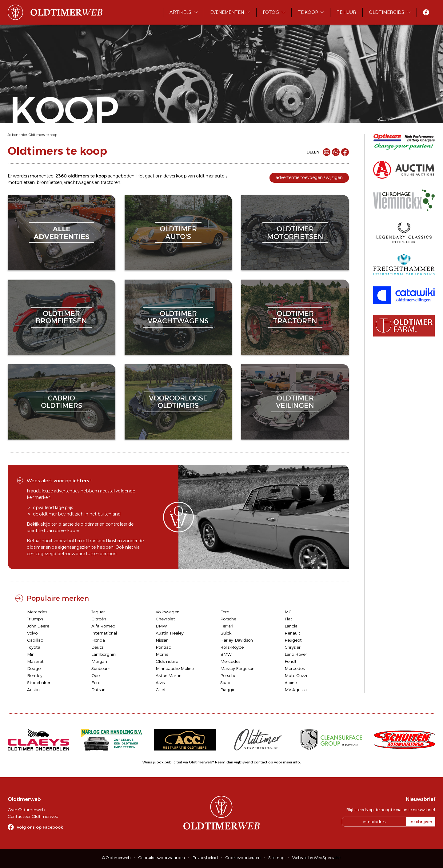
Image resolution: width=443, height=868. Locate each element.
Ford (225, 612)
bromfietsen (49, 182)
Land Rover (296, 654)
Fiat (288, 619)
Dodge (34, 668)
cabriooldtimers (62, 402)
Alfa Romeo (103, 626)
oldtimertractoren (295, 317)
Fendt (291, 661)
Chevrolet (165, 619)
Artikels (180, 12)
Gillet (161, 690)
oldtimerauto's (178, 233)
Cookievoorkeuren (243, 858)
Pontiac (163, 647)
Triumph (35, 619)
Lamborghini (104, 654)
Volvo (32, 633)
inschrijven (421, 822)
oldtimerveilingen (295, 402)
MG (288, 612)
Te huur (346, 12)
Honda (98, 640)
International (104, 633)
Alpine (291, 683)
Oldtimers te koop (43, 135)
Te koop (308, 12)
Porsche (228, 619)
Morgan (99, 661)
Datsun (98, 690)
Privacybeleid (205, 858)
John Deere (38, 626)
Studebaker (39, 683)
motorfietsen (21, 182)
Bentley (35, 675)
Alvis (160, 683)
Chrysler (293, 647)
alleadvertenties (62, 233)
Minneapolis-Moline (175, 668)
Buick (226, 633)
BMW (161, 626)
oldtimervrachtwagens (178, 317)
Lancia (291, 626)
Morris (162, 654)
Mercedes (37, 612)
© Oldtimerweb (116, 858)
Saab (225, 683)
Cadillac (35, 640)
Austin (33, 690)
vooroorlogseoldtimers (178, 402)
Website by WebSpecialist (317, 858)
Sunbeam (101, 668)
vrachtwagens (79, 182)
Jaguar (98, 612)
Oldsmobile (167, 661)
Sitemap (276, 858)
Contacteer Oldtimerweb (33, 816)
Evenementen (227, 12)
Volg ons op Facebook (40, 827)
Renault (292, 633)
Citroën (99, 619)
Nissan (162, 640)
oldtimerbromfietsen (61, 317)
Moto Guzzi (296, 675)
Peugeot (293, 640)
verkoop (178, 176)
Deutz (97, 647)
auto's (221, 176)
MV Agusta (296, 690)
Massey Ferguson (237, 668)
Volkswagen (168, 612)
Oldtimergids (387, 12)
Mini (31, 654)
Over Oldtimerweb (26, 810)
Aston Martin (169, 675)
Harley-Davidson (237, 640)
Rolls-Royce (232, 647)
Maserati (36, 661)
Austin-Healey (170, 633)
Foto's (271, 12)
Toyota (34, 647)
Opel (96, 675)
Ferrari (227, 626)
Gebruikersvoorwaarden (162, 858)
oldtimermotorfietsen (295, 233)
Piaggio (228, 690)
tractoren (110, 182)
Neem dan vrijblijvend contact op (244, 762)
